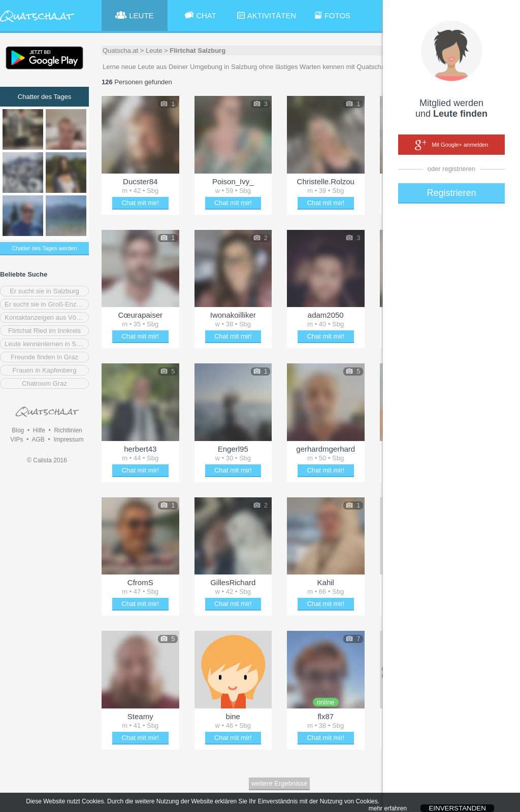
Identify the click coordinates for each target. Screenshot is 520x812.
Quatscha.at (120, 50)
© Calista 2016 (47, 460)
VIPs (17, 439)
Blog (18, 430)
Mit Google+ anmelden (451, 145)
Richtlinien (68, 430)
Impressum (68, 439)
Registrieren (451, 193)
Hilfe (39, 430)
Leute (154, 50)
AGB (38, 439)
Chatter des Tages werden (44, 248)
